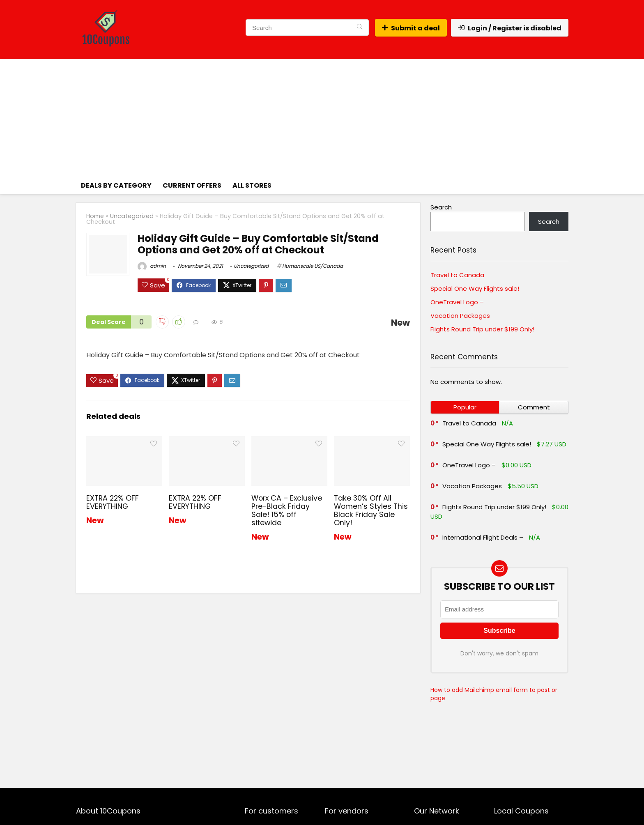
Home (95, 216)
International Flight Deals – (483, 537)
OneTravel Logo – (457, 302)
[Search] (360, 28)
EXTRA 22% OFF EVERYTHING (113, 502)
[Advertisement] (322, 117)
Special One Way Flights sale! (475, 288)
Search (441, 207)
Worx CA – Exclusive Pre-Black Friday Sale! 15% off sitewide (287, 510)
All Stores (252, 185)
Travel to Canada (457, 275)
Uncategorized (132, 216)
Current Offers (192, 185)
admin (152, 266)
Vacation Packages (460, 316)
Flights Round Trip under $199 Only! (482, 329)
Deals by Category (116, 185)
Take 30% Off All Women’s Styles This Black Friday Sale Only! (371, 510)
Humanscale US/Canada (313, 266)
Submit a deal (411, 28)
